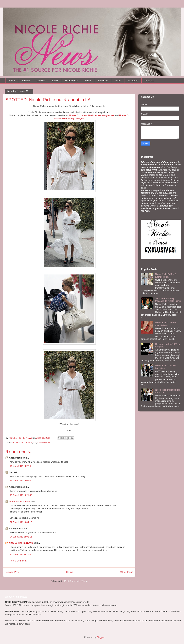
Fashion (26, 81)
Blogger (101, 637)
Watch (88, 81)
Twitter (118, 81)
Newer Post (12, 572)
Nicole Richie (44, 443)
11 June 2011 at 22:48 (21, 466)
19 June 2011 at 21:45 (21, 495)
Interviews (103, 81)
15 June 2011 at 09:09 (21, 481)
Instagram (133, 81)
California (18, 443)
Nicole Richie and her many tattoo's (166, 324)
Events (55, 81)
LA (35, 443)
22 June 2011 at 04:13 (21, 522)
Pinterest (149, 81)
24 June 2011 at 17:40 (21, 554)
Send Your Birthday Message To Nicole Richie (168, 300)
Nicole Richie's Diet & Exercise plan (166, 275)
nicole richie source (19, 501)
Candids (41, 81)
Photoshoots (71, 81)
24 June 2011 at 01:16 (21, 537)
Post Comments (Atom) (76, 581)
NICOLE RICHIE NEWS (21, 543)
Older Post (126, 572)
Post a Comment (18, 561)
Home (12, 81)
